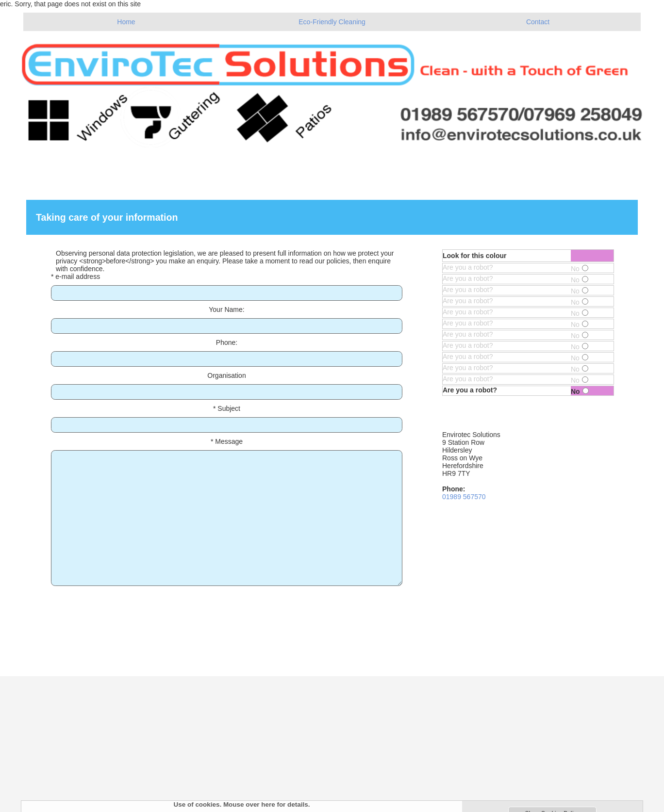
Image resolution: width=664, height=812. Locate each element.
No (580, 269)
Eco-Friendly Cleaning (332, 22)
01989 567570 (464, 497)
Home (126, 22)
